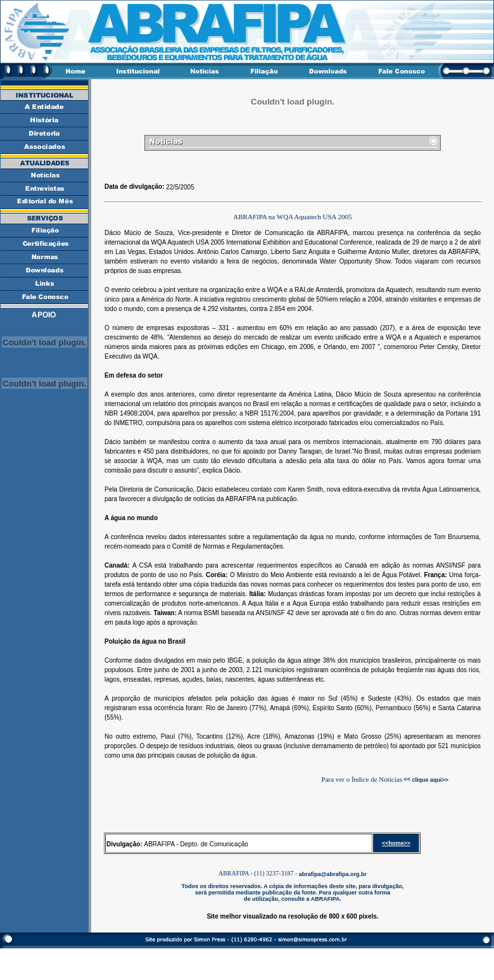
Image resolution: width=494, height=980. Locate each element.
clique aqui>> (429, 779)
